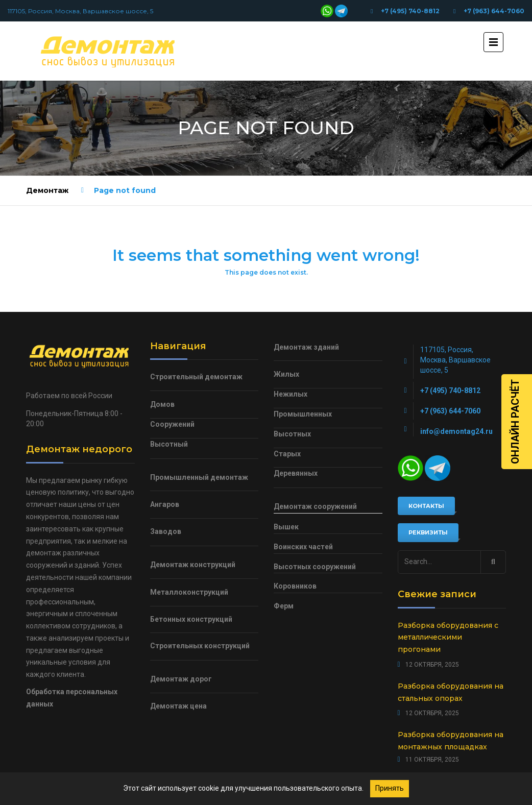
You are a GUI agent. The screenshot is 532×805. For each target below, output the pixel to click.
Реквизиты (428, 532)
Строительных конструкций (200, 646)
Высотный (169, 444)
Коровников (295, 586)
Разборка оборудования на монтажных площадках (451, 741)
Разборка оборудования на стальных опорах (451, 692)
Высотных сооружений (315, 567)
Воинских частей (303, 547)
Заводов (166, 531)
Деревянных (296, 473)
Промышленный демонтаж (199, 477)
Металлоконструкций (189, 592)
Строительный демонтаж (196, 377)
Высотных (292, 434)
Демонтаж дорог (181, 679)
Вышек (286, 527)
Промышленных (303, 414)
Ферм (284, 606)
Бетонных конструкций (191, 619)
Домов (162, 404)
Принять (390, 788)
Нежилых (291, 394)
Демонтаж (47, 190)
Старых (287, 454)
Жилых (286, 374)
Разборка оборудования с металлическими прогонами (448, 638)
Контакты (426, 506)
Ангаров (165, 504)
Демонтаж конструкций (193, 565)
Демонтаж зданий (306, 347)
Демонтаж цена (178, 706)
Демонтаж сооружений (315, 506)
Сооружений (172, 424)
